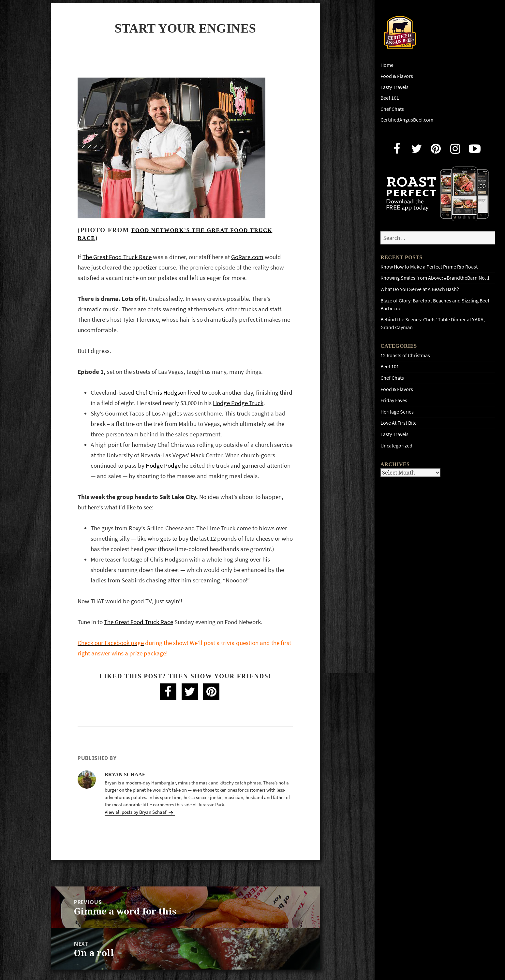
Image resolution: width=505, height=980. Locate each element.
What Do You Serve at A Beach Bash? (420, 289)
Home (387, 65)
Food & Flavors (397, 76)
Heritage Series (397, 412)
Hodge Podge (163, 466)
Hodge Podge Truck (238, 403)
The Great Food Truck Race (117, 257)
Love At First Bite (399, 423)
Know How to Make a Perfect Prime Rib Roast (429, 267)
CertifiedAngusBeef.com (407, 120)
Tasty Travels (394, 87)
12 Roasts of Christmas (405, 355)
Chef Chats (392, 109)
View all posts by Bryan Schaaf (136, 812)
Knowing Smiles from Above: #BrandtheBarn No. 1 (435, 278)
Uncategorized (396, 446)
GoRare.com (247, 257)
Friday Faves (394, 400)
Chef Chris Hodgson (161, 393)
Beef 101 (390, 98)
